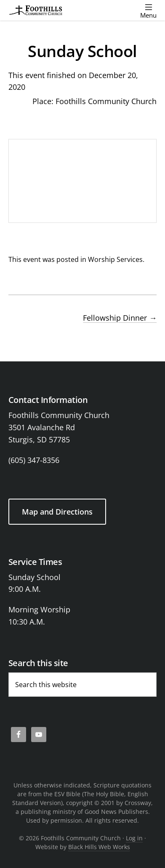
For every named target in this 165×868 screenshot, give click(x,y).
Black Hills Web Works (99, 847)
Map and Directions (57, 512)
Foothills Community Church (106, 101)
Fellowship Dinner (120, 318)
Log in (134, 838)
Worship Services (115, 259)
